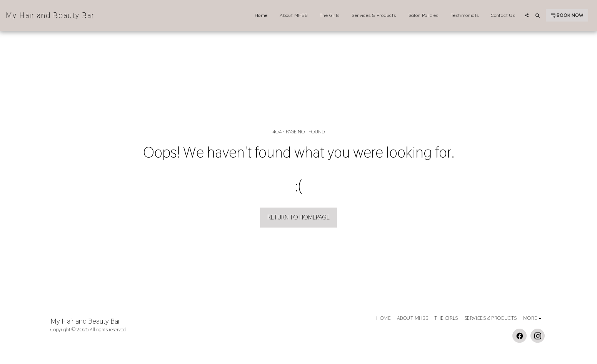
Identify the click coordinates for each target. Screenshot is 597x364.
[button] (527, 15)
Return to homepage (298, 217)
